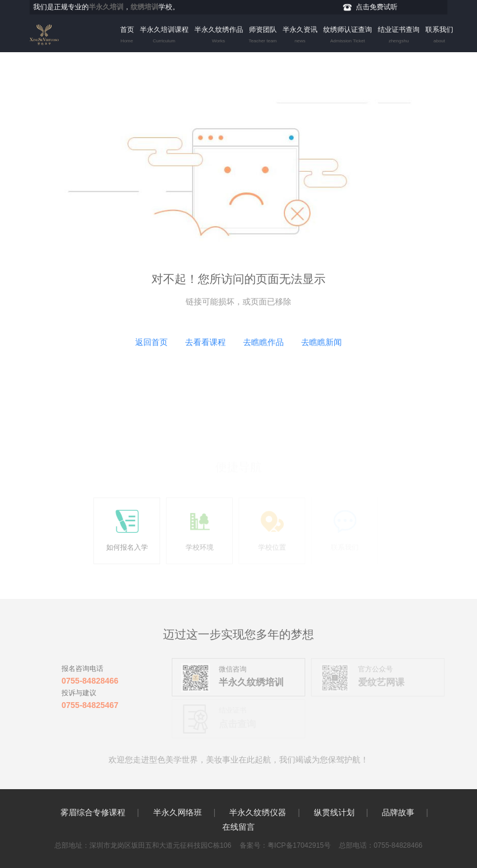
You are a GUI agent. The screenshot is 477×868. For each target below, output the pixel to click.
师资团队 (263, 36)
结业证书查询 (399, 36)
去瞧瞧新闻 (321, 342)
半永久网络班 (178, 812)
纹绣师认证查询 (348, 36)
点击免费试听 (377, 7)
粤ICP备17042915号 (299, 845)
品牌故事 (398, 812)
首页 (127, 36)
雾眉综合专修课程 (93, 812)
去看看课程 (205, 342)
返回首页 (151, 342)
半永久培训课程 (164, 36)
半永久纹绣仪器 (258, 812)
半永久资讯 (300, 36)
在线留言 (238, 827)
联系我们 (439, 36)
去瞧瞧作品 (263, 342)
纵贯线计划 (334, 812)
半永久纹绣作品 (219, 36)
